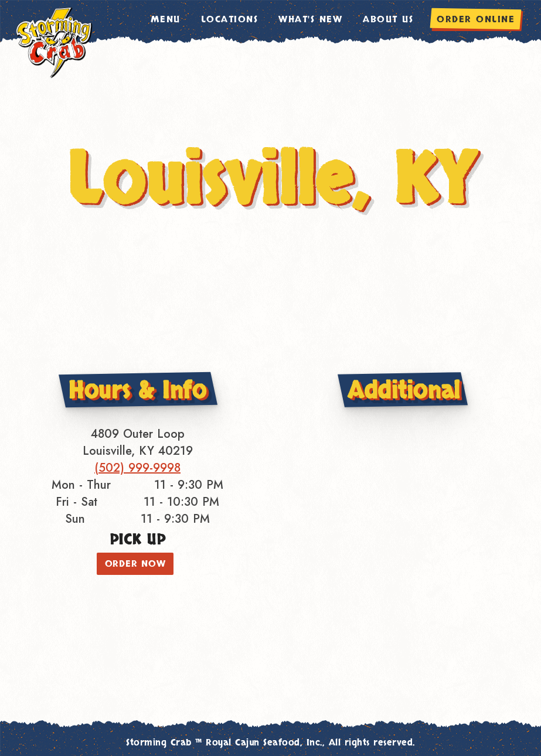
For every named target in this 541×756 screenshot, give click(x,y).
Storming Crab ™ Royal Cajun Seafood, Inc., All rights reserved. (270, 743)
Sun (75, 519)
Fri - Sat (76, 502)
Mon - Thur (81, 485)
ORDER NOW (135, 564)
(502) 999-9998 (137, 468)
